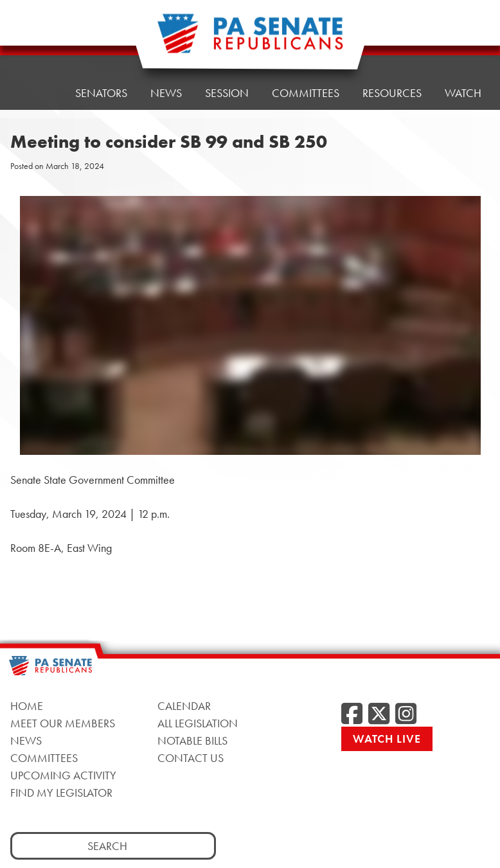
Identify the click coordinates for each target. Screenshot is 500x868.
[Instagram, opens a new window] (406, 714)
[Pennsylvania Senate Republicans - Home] (250, 40)
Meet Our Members (63, 723)
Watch (463, 34)
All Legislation (198, 723)
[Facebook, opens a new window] (352, 714)
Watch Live (387, 739)
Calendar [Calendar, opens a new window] (184, 706)
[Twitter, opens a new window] (379, 714)
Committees (44, 758)
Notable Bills (192, 740)
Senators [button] (101, 50)
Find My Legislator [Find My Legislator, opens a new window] (61, 793)
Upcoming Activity (63, 775)
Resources (392, 37)
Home (36, 53)
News (26, 740)
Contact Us (191, 758)
